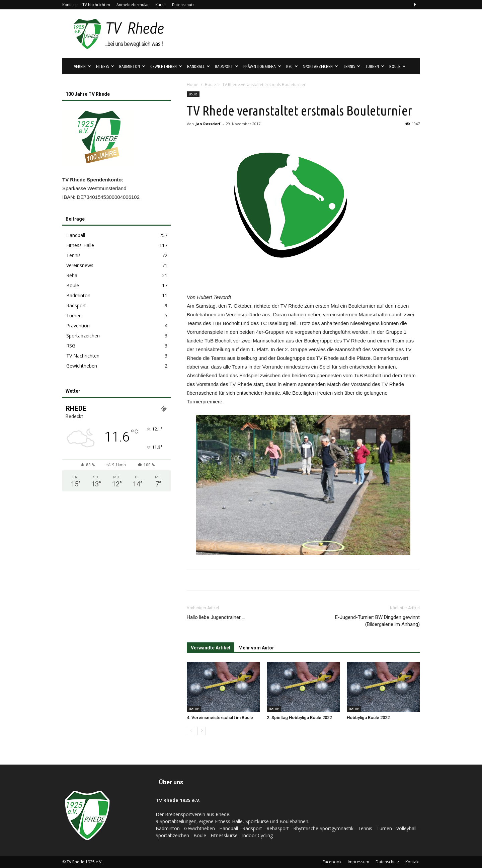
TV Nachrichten (96, 5)
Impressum (358, 862)
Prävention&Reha (262, 66)
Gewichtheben (166, 66)
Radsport (227, 66)
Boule (397, 66)
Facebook (332, 862)
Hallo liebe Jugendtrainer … (216, 617)
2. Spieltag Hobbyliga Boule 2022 (299, 718)
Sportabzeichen (320, 66)
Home (193, 85)
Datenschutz (183, 5)
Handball (198, 66)
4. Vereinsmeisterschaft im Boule (220, 718)
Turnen (375, 66)
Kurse (160, 5)
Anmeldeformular (133, 5)
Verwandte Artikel (211, 648)
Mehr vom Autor (256, 648)
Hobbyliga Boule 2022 (368, 718)
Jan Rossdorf (208, 124)
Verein (83, 66)
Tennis (352, 66)
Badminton (132, 66)
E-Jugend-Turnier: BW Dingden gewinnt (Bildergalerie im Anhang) (377, 621)
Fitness (105, 66)
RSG (292, 66)
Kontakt (69, 5)
